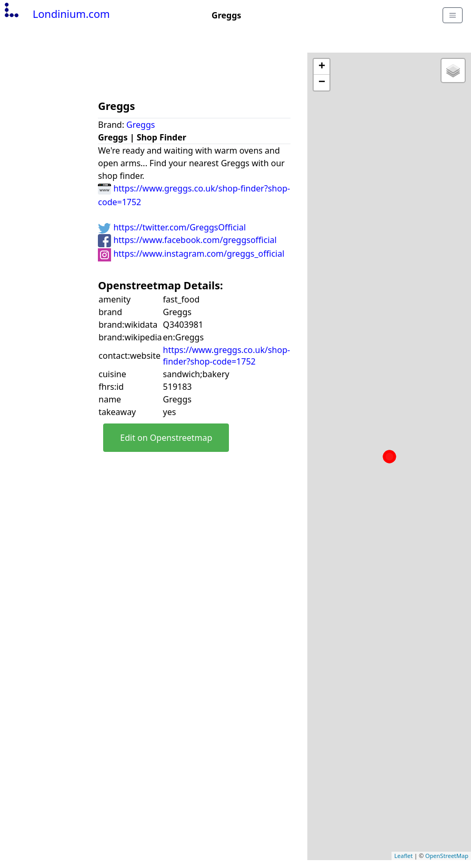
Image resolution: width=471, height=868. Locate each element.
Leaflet (403, 856)
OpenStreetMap (447, 856)
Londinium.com (56, 14)
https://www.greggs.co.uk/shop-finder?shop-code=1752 (227, 356)
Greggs (141, 125)
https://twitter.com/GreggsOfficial (172, 227)
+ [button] (322, 67)
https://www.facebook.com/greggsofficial (187, 240)
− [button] (322, 83)
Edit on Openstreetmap (166, 438)
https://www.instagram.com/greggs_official (191, 254)
